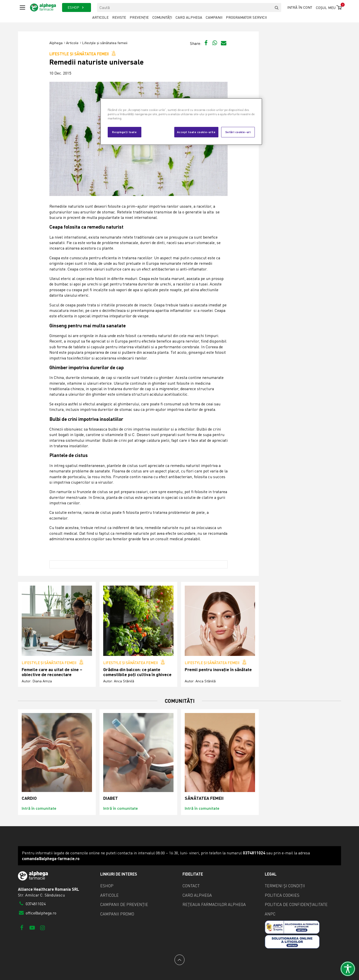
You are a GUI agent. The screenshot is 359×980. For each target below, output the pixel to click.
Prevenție (139, 17)
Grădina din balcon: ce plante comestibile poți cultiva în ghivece (137, 672)
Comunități (162, 17)
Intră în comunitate (39, 808)
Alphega (56, 43)
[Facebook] (22, 928)
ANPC (270, 914)
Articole (100, 17)
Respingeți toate (124, 132)
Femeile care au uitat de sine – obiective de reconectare (52, 672)
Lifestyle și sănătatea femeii (105, 43)
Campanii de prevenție (124, 904)
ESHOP (76, 7)
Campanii (214, 17)
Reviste (119, 17)
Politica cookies (282, 895)
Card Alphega (189, 17)
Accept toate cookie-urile (196, 132)
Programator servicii (246, 17)
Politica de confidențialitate (296, 904)
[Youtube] (32, 928)
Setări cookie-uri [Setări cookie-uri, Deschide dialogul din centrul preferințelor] (238, 132)
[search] (277, 7)
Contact (191, 886)
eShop (107, 886)
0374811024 (32, 904)
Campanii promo (117, 914)
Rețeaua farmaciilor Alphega (214, 904)
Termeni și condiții (285, 886)
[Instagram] (43, 928)
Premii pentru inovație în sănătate (218, 669)
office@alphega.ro (37, 913)
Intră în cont (300, 7)
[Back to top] (179, 960)
